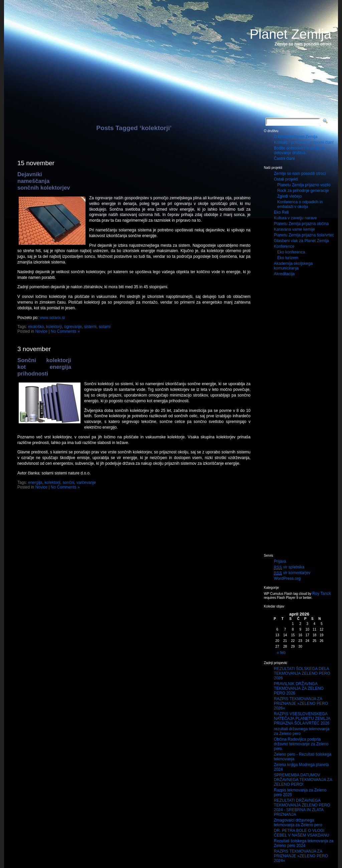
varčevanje (86, 482)
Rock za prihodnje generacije (303, 191)
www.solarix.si (52, 318)
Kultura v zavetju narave (295, 218)
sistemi (90, 327)
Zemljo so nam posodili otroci (300, 174)
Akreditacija (284, 274)
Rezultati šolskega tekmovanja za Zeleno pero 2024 (304, 843)
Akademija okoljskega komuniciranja (293, 266)
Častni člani (284, 158)
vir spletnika (289, 567)
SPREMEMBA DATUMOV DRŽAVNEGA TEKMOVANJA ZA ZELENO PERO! (303, 780)
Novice (41, 331)
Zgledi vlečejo (289, 196)
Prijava (280, 561)
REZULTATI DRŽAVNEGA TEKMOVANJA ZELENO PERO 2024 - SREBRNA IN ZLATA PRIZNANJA (302, 807)
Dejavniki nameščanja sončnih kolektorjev (44, 181)
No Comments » (65, 331)
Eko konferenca (291, 252)
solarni (105, 327)
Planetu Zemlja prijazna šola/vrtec (304, 235)
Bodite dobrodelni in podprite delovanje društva (299, 150)
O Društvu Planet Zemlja (296, 137)
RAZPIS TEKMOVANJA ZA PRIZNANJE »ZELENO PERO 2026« (301, 703)
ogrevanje (73, 327)
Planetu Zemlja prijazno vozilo (304, 185)
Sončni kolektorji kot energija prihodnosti (44, 367)
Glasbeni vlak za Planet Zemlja (301, 241)
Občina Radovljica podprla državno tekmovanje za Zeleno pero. (301, 744)
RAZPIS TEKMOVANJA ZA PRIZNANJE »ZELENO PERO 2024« (301, 856)
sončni (68, 482)
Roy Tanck (322, 593)
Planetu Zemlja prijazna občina (301, 224)
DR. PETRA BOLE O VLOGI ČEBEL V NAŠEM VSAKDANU (302, 833)
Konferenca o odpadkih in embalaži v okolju (300, 204)
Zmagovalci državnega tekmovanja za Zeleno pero (298, 823)
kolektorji (54, 327)
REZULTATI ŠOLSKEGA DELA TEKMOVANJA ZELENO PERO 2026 (302, 673)
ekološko (36, 327)
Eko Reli (281, 212)
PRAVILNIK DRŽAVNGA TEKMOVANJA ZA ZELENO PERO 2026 (299, 688)
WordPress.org (287, 578)
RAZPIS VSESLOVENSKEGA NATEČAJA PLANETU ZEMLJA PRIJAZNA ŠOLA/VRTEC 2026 (302, 719)
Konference (284, 246)
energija (35, 482)
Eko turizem (288, 258)
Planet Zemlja (290, 34)
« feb (281, 653)
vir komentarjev (292, 573)
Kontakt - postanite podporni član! (304, 142)
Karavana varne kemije (294, 229)
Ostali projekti (286, 179)
